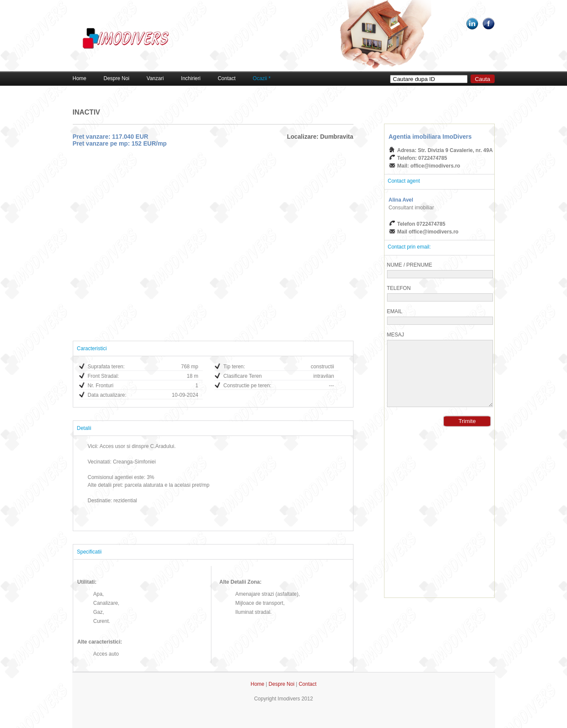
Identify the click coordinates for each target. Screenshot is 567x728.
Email (395, 311)
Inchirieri (191, 78)
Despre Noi (117, 78)
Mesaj (396, 335)
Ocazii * (262, 78)
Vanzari (155, 78)
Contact (227, 78)
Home (80, 78)
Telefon (399, 288)
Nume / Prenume (410, 265)
